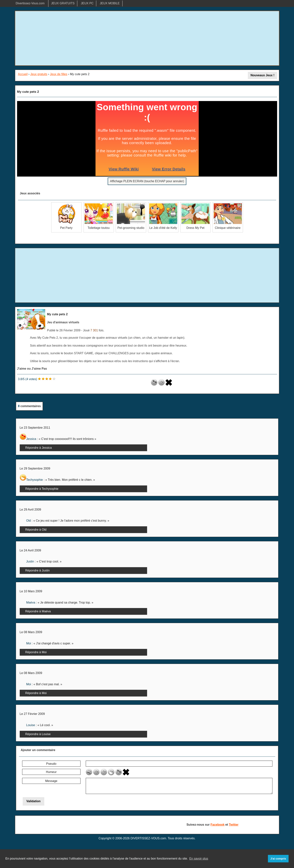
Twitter (234, 825)
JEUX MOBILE (110, 3)
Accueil (23, 74)
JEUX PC (87, 3)
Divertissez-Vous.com (30, 3)
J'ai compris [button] (278, 859)
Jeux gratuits (39, 74)
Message (51, 781)
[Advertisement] (147, 38)
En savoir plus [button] (199, 859)
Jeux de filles (59, 74)
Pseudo (51, 764)
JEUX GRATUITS (63, 3)
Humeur (51, 772)
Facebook (218, 825)
